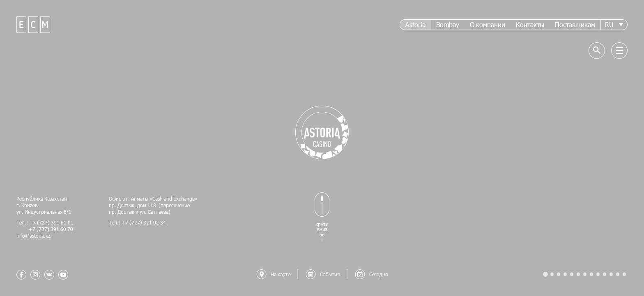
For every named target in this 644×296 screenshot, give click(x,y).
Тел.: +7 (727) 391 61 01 (45, 222)
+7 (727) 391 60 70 (45, 229)
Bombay (448, 24)
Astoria (415, 24)
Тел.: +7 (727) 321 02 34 (137, 222)
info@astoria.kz (33, 236)
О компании (488, 24)
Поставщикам (575, 24)
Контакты (530, 24)
